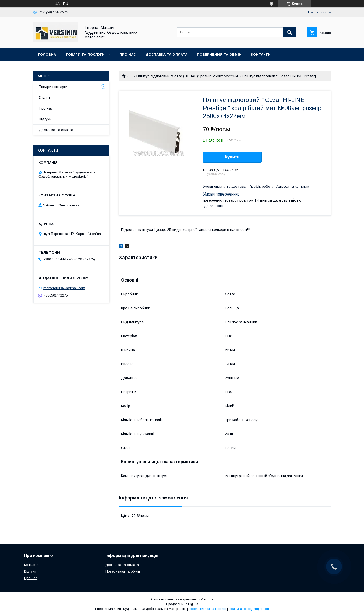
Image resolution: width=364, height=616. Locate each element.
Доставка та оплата (166, 54)
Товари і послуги (53, 87)
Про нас (128, 54)
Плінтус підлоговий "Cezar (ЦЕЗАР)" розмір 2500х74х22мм (187, 76)
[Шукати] (290, 32)
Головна (47, 54)
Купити (232, 157)
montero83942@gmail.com (64, 288)
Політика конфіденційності (249, 609)
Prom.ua (207, 599)
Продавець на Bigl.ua (182, 604)
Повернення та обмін (219, 54)
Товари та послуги (85, 54)
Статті (44, 98)
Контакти (261, 54)
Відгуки (45, 119)
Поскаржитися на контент (208, 609)
